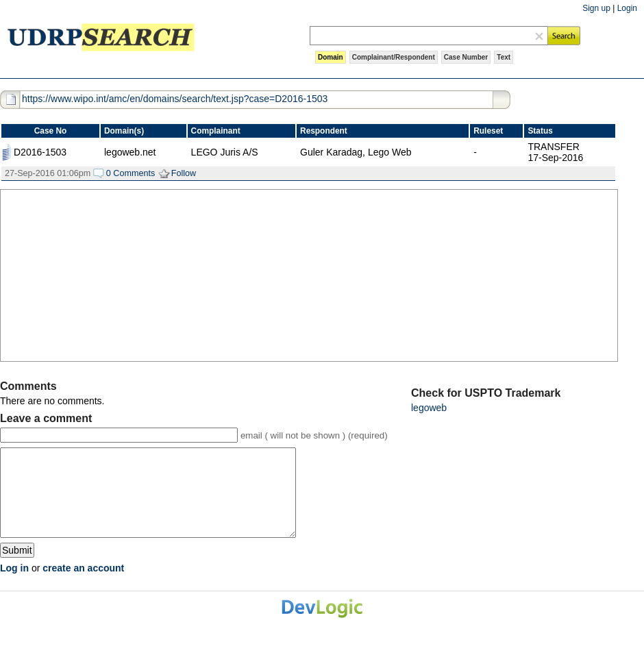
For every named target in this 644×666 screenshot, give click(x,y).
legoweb (429, 408)
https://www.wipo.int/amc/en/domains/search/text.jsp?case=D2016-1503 (175, 99)
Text (504, 57)
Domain (331, 57)
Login (627, 8)
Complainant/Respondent (394, 57)
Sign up (596, 8)
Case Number (466, 57)
